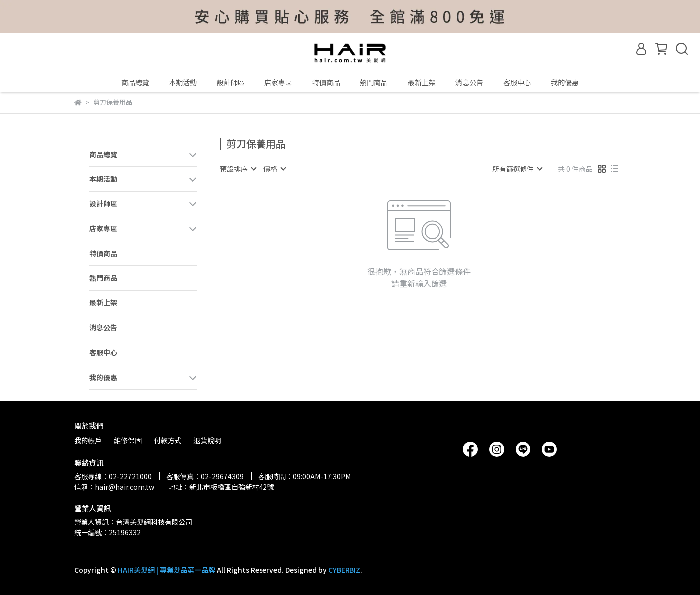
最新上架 (422, 82)
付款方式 (168, 440)
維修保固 (128, 440)
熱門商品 (374, 82)
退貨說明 (207, 440)
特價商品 (326, 82)
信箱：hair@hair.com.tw (114, 487)
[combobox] (238, 169)
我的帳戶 (88, 440)
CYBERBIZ (344, 570)
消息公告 (469, 82)
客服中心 (517, 82)
